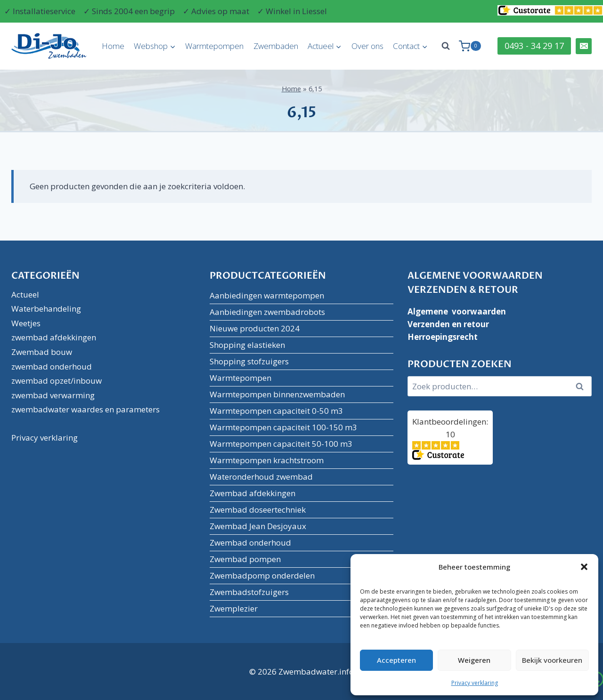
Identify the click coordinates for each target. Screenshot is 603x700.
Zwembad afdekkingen (253, 493)
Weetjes (26, 323)
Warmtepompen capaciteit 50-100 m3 (281, 444)
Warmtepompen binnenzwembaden (277, 394)
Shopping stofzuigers (249, 361)
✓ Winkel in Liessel (292, 11)
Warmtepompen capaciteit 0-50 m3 (276, 411)
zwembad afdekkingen (54, 337)
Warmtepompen (214, 46)
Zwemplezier (234, 608)
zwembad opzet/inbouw (57, 381)
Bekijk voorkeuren (552, 660)
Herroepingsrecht (443, 337)
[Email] (584, 46)
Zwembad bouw (42, 352)
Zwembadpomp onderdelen (262, 575)
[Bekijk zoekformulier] (446, 46)
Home (113, 46)
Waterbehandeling (46, 309)
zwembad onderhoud (52, 366)
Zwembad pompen (245, 559)
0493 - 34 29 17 (534, 46)
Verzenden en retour (448, 324)
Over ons (367, 46)
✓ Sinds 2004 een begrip (129, 11)
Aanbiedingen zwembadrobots (267, 312)
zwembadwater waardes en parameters (86, 409)
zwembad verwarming (53, 395)
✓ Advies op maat (216, 11)
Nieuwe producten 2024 (255, 328)
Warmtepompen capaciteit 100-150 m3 (283, 427)
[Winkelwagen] (470, 46)
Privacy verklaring (475, 683)
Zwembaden (276, 46)
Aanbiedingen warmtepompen (267, 295)
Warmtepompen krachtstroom (267, 460)
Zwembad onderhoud (250, 543)
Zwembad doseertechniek (258, 510)
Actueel (25, 294)
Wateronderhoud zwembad (261, 477)
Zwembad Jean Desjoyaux (258, 526)
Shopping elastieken (247, 345)
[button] (584, 567)
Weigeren (474, 660)
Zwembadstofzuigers (249, 592)
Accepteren (396, 660)
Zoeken (583, 386)
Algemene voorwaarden (457, 311)
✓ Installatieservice (40, 11)
